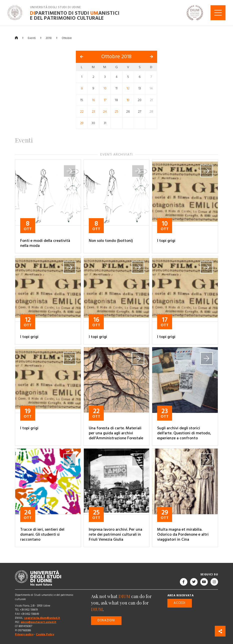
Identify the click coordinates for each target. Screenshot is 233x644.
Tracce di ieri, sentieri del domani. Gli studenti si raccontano (42, 534)
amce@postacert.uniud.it (39, 622)
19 (128, 100)
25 (116, 112)
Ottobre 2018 (116, 57)
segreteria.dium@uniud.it (42, 618)
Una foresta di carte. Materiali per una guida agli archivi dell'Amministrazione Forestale (116, 433)
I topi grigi (166, 241)
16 (93, 100)
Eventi (32, 38)
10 (105, 88)
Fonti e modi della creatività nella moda (45, 243)
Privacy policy (24, 634)
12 (128, 88)
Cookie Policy (45, 634)
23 (93, 112)
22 (82, 112)
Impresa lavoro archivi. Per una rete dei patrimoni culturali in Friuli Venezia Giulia (116, 534)
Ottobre (67, 38)
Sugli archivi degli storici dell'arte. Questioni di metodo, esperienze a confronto (184, 433)
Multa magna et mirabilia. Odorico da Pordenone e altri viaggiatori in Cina (183, 534)
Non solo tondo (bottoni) (111, 241)
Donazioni (106, 620)
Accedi (179, 603)
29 (82, 123)
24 (105, 112)
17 (105, 100)
